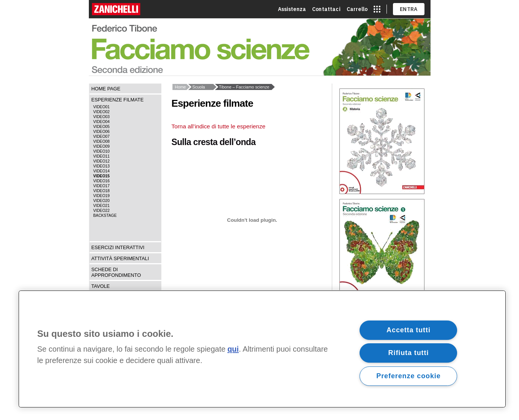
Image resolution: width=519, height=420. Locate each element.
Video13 (102, 166)
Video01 (102, 107)
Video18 (102, 191)
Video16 (102, 181)
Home (181, 87)
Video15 (102, 176)
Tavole (101, 286)
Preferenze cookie (408, 376)
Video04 (102, 122)
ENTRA (409, 9)
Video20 (102, 201)
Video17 (102, 186)
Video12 (102, 161)
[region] (262, 349)
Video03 (102, 117)
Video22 (102, 211)
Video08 (102, 141)
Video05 (102, 127)
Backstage (105, 216)
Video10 (102, 151)
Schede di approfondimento (116, 272)
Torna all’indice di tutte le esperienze (219, 126)
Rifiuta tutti (409, 353)
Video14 (102, 171)
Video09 (102, 146)
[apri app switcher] (377, 9)
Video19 (102, 196)
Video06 (102, 132)
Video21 (102, 206)
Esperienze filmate (118, 100)
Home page (106, 89)
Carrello (357, 9)
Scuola (199, 87)
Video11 (102, 156)
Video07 (102, 137)
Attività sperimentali (120, 258)
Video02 (102, 112)
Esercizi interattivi (118, 247)
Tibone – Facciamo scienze (244, 87)
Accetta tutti (409, 330)
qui (233, 349)
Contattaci (326, 9)
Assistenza (292, 9)
